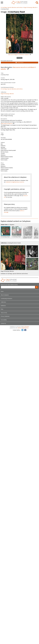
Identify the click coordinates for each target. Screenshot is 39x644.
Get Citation (19, 58)
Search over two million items (9, 285)
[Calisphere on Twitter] (22, 330)
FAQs (2, 309)
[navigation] (2, 3)
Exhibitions (3, 306)
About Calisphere (5, 295)
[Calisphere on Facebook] (25, 330)
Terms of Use (4, 313)
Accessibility (4, 320)
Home (2, 291)
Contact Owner (20, 63)
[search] (37, 3)
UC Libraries (26, 327)
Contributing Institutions (6, 299)
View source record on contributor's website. (18, 68)
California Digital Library (23, 328)
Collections (3, 302)
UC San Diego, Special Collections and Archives (12, 7)
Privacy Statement (5, 316)
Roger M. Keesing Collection (30, 7)
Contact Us (3, 323)
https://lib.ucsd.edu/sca (7, 124)
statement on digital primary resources (15, 182)
